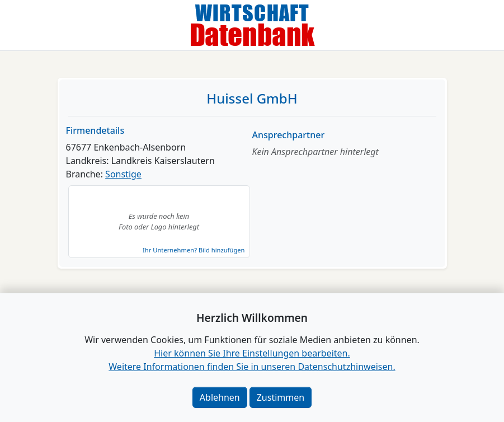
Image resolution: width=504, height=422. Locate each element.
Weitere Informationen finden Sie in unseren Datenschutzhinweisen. (252, 367)
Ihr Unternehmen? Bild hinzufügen (194, 250)
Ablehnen (220, 397)
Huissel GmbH (252, 98)
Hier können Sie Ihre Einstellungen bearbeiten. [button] (252, 353)
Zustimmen (281, 397)
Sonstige (123, 174)
